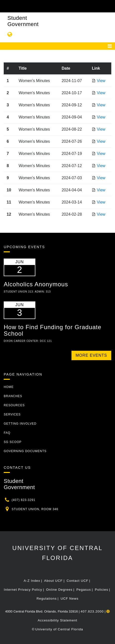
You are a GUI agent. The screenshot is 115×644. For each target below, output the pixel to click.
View (101, 81)
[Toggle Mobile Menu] (110, 6)
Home (9, 387)
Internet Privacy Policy (23, 590)
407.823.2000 (92, 611)
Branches (13, 396)
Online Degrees (59, 590)
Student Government (23, 21)
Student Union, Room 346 (35, 509)
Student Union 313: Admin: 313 (27, 292)
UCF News (69, 599)
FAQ (7, 433)
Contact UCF (77, 581)
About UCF (53, 581)
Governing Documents (25, 451)
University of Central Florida (59, 629)
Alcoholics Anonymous (36, 284)
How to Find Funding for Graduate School (53, 330)
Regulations (47, 599)
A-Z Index (32, 581)
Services (12, 414)
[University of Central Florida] (38, 6)
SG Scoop (13, 442)
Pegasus (84, 590)
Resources (14, 405)
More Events (91, 355)
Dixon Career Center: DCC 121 (28, 341)
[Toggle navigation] (110, 46)
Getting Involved (20, 424)
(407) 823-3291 (23, 500)
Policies (101, 590)
